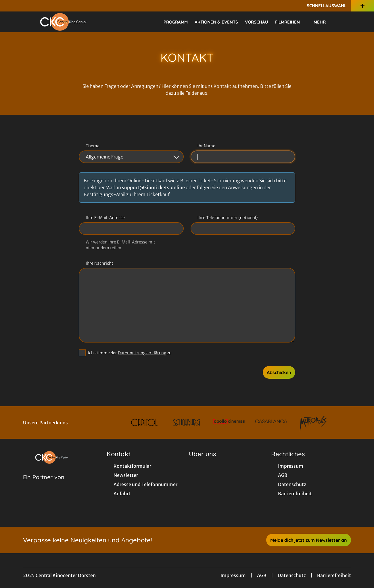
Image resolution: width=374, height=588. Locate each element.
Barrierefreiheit (334, 575)
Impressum (233, 575)
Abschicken (279, 372)
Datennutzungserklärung (142, 353)
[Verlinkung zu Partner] (144, 422)
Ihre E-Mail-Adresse (105, 218)
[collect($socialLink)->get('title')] (10, 6)
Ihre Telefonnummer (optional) (228, 218)
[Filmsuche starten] (345, 22)
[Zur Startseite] (63, 22)
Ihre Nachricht (99, 263)
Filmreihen (291, 22)
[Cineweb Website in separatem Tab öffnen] (44, 484)
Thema (93, 146)
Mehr (323, 22)
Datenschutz (292, 575)
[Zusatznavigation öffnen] (363, 6)
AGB (262, 575)
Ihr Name (206, 146)
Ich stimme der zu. (130, 353)
